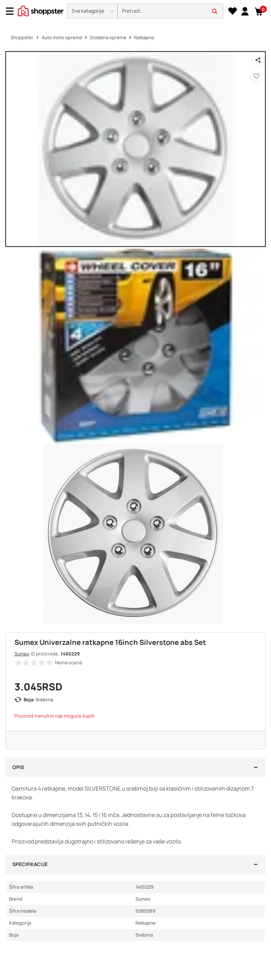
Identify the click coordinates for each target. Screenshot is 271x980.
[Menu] (12, 11)
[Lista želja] (232, 11)
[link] (245, 11)
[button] (92, 11)
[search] (170, 11)
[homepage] (41, 10)
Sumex (22, 654)
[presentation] (135, 11)
